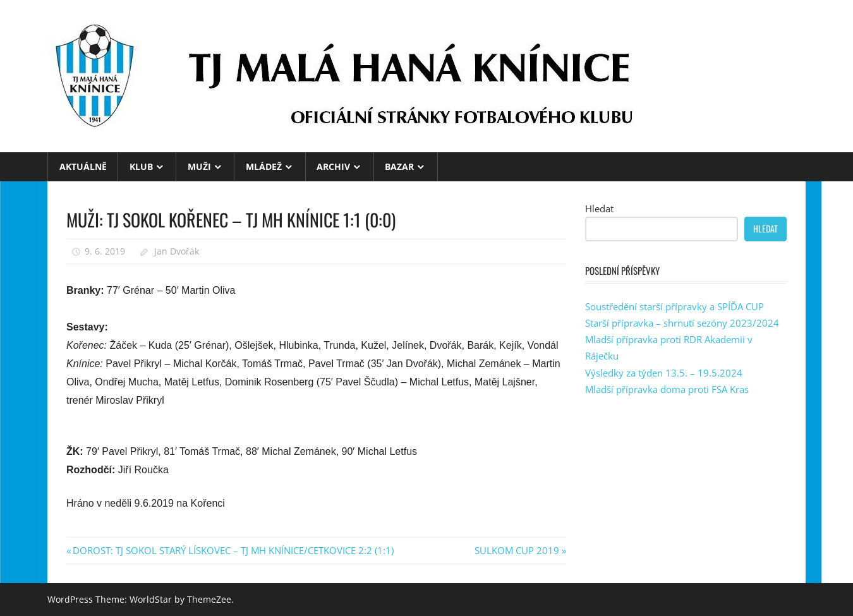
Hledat (599, 208)
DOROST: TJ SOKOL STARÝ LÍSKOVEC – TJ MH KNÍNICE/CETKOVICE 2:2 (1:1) (233, 550)
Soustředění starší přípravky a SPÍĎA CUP (675, 306)
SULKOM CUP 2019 (517, 550)
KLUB (141, 166)
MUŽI (199, 166)
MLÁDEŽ (264, 166)
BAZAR (399, 166)
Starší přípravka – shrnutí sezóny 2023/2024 (682, 323)
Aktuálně (83, 166)
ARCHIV (333, 166)
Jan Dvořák (177, 251)
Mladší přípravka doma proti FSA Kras (667, 389)
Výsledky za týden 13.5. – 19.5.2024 (664, 373)
